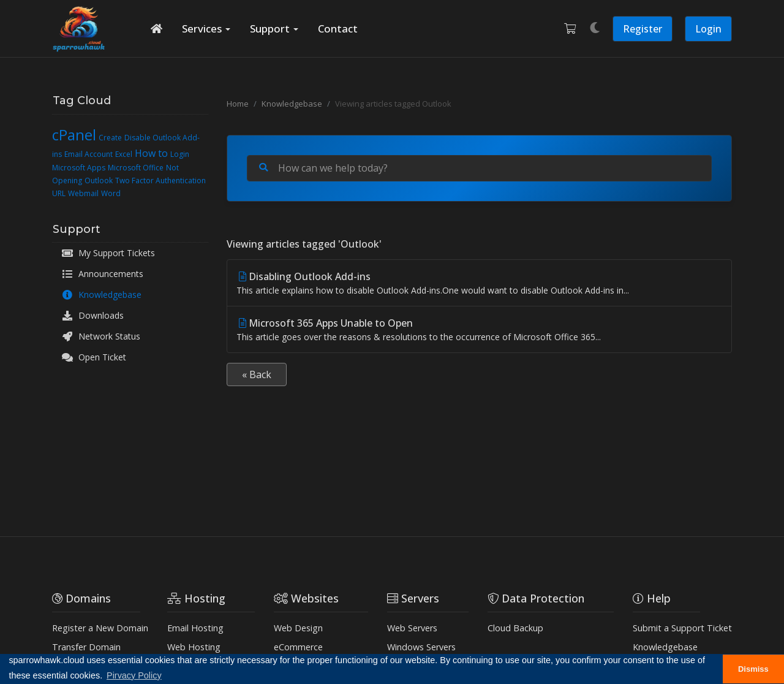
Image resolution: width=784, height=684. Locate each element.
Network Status (101, 336)
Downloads (92, 316)
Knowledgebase (101, 295)
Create (110, 138)
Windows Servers (421, 647)
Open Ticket (94, 357)
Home (238, 104)
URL (59, 193)
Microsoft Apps (79, 168)
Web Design (298, 628)
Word (111, 193)
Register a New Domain (100, 628)
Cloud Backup (515, 628)
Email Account (89, 154)
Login (708, 29)
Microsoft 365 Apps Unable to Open (479, 330)
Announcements (102, 274)
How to (151, 153)
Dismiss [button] (753, 669)
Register (643, 29)
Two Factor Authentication (160, 180)
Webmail (83, 193)
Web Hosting (194, 647)
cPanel (74, 135)
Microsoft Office (136, 168)
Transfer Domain (86, 647)
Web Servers (412, 628)
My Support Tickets (108, 253)
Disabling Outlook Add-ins (479, 283)
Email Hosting (195, 628)
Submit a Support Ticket (682, 628)
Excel (124, 154)
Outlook (99, 180)
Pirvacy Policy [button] (134, 675)
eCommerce (298, 647)
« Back (257, 374)
